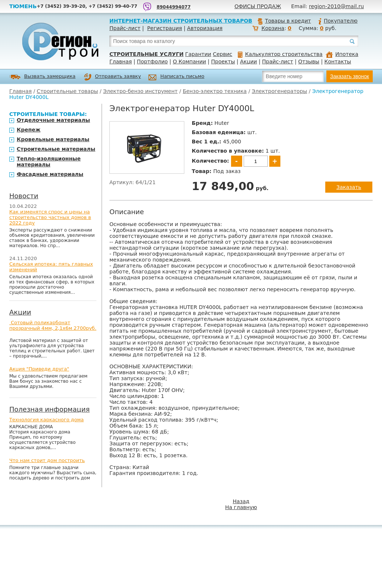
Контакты (338, 62)
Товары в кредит (284, 21)
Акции (248, 62)
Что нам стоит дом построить (47, 460)
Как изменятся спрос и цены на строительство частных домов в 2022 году (50, 217)
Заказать (349, 187)
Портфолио (152, 62)
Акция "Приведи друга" (39, 369)
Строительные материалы (56, 149)
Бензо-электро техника (215, 91)
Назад (241, 501)
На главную (241, 507)
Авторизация (205, 28)
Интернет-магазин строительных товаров (181, 21)
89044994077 (174, 7)
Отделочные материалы (53, 120)
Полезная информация (50, 409)
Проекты (223, 62)
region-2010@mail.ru (336, 6)
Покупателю (337, 21)
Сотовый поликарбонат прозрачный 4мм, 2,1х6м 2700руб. (53, 325)
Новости (24, 196)
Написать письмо (176, 77)
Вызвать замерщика (42, 77)
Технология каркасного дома (47, 420)
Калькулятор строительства (280, 54)
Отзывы (309, 62)
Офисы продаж (258, 6)
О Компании (190, 62)
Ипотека (342, 54)
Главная (121, 62)
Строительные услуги (146, 54)
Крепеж (29, 130)
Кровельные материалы (53, 139)
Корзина (273, 28)
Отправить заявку (112, 77)
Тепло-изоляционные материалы (49, 162)
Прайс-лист (125, 28)
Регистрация (165, 28)
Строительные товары (67, 91)
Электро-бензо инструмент (140, 91)
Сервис (223, 54)
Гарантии (198, 54)
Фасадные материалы (50, 174)
